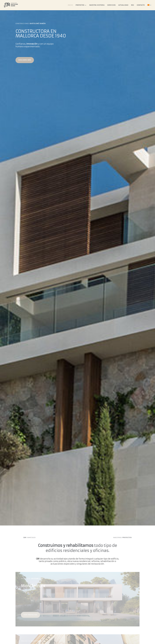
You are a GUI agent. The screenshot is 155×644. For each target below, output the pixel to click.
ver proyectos (30, 616)
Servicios (111, 5)
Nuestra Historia (97, 5)
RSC (133, 5)
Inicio (70, 5)
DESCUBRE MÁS (25, 60)
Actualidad (123, 5)
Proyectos (80, 5)
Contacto (141, 5)
